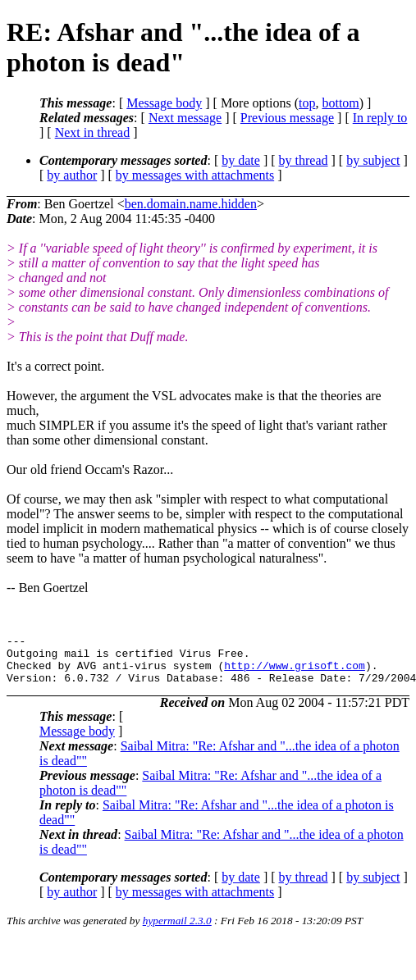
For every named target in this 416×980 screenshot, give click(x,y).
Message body (164, 103)
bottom (340, 103)
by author (72, 175)
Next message (185, 118)
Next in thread (93, 132)
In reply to (380, 118)
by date (241, 160)
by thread (304, 160)
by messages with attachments (195, 175)
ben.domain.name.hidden (191, 204)
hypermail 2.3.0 (177, 930)
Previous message (287, 118)
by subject (373, 160)
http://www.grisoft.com (295, 672)
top (307, 103)
